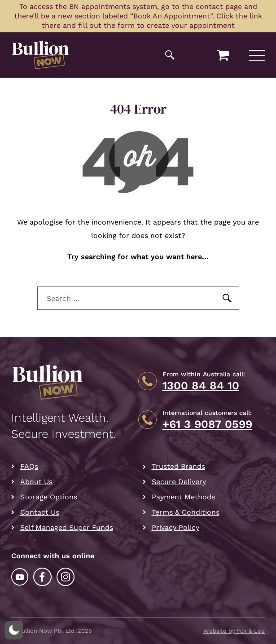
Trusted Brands (178, 466)
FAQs (29, 466)
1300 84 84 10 (201, 386)
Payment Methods (183, 497)
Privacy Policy (175, 527)
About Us (36, 482)
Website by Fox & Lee (234, 631)
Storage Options (49, 497)
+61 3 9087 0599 (207, 424)
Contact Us (40, 512)
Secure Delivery (179, 482)
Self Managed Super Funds (67, 527)
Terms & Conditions (186, 512)
